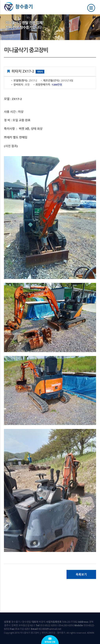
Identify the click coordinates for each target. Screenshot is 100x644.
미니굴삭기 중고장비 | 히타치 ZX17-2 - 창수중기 (21, 9)
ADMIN (91, 633)
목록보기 (81, 574)
